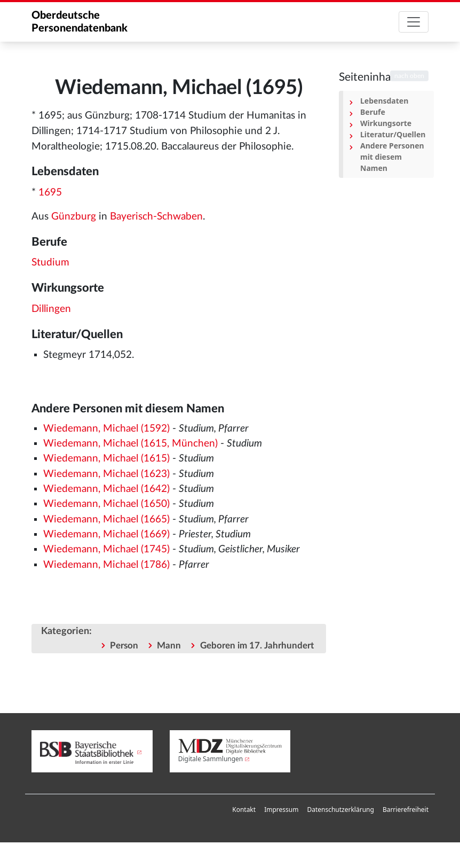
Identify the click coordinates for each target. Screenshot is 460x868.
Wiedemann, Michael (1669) (106, 534)
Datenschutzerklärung (340, 810)
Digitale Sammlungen (211, 759)
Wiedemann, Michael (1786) (106, 565)
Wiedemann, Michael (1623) (106, 474)
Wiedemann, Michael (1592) (106, 429)
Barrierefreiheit (406, 810)
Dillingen (51, 309)
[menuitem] (244, 810)
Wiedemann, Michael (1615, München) (130, 444)
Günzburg (74, 217)
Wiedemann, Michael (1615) (106, 459)
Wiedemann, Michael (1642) (106, 489)
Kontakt (244, 810)
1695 (50, 193)
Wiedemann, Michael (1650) (106, 504)
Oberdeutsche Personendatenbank (80, 22)
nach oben (409, 76)
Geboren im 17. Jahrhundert (257, 646)
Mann (169, 646)
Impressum (281, 810)
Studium (50, 263)
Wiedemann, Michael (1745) (106, 549)
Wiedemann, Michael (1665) (106, 519)
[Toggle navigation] (414, 22)
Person (124, 646)
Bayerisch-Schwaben (156, 217)
